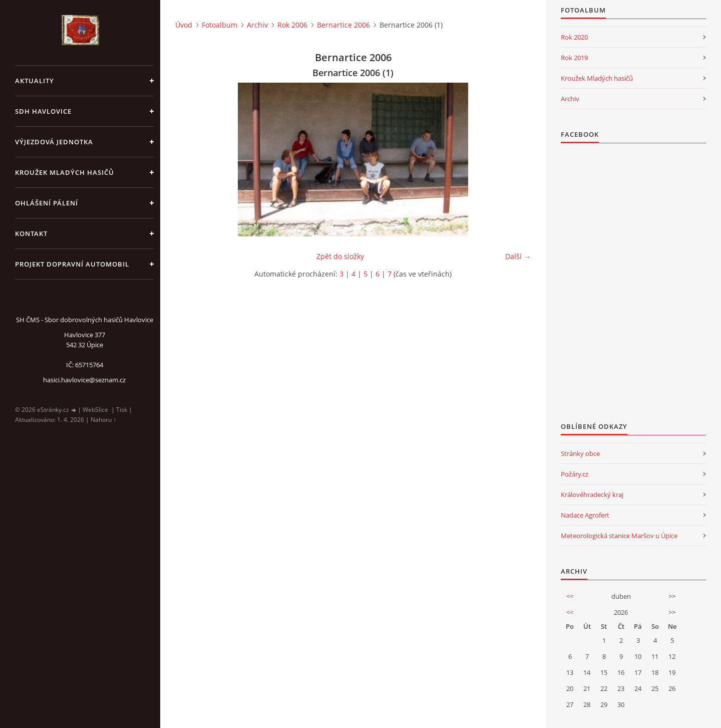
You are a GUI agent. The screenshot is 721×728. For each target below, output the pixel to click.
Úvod (184, 25)
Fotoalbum (220, 25)
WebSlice (95, 410)
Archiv (257, 25)
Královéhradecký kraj (592, 495)
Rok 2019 (574, 58)
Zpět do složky (340, 256)
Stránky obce (580, 453)
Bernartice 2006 (343, 25)
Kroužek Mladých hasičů (597, 78)
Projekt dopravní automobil (72, 264)
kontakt (31, 233)
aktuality (35, 81)
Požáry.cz (575, 474)
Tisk (122, 410)
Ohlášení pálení (47, 203)
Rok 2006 (292, 25)
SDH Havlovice (43, 111)
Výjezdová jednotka (54, 142)
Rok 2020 (574, 37)
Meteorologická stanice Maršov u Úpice (619, 536)
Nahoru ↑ (103, 420)
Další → (518, 256)
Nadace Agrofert (585, 515)
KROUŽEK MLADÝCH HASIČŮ (65, 172)
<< (570, 596)
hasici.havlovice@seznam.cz (84, 380)
